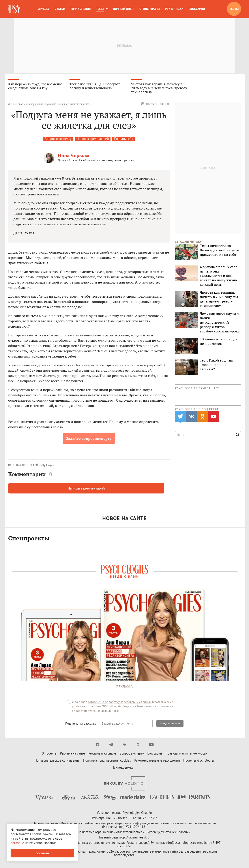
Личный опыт (124, 9)
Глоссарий (197, 9)
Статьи (60, 9)
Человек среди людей (93, 140)
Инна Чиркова (74, 156)
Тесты (234, 9)
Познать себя (124, 140)
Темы (100, 9)
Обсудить (149, 105)
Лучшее (44, 9)
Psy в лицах (174, 9)
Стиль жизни (150, 9)
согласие (17, 843)
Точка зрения (81, 9)
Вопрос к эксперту (58, 140)
